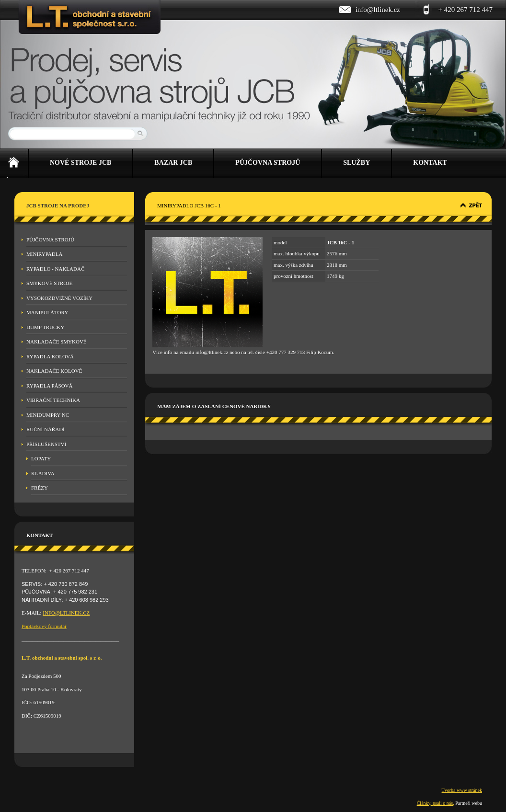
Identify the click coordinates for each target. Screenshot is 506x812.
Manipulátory (47, 312)
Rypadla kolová (50, 356)
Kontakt (430, 163)
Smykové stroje (49, 283)
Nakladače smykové (57, 342)
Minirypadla (44, 254)
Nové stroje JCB (80, 163)
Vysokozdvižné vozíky (59, 298)
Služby (356, 163)
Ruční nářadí (46, 429)
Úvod (14, 163)
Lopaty (41, 458)
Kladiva (43, 473)
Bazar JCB (173, 163)
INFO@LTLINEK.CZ (66, 613)
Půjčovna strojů (50, 240)
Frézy (40, 488)
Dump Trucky (45, 327)
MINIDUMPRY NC (48, 415)
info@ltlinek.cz (378, 10)
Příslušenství (46, 444)
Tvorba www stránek (462, 790)
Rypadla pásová (50, 386)
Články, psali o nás (435, 803)
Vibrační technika (53, 400)
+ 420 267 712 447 (466, 10)
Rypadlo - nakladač (55, 269)
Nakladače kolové (54, 371)
